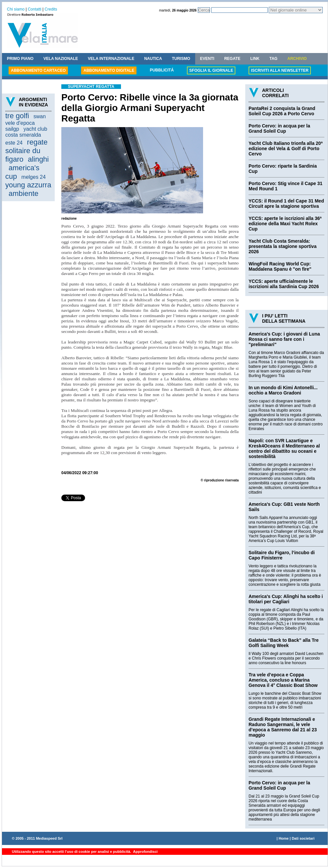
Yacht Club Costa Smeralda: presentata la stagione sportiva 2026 (283, 246)
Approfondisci (145, 852)
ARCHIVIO (297, 59)
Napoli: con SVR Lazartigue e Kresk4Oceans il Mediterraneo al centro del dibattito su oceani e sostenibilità (284, 448)
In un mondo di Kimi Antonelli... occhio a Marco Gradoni (283, 390)
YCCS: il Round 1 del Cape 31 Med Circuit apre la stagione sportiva (286, 203)
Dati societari (303, 838)
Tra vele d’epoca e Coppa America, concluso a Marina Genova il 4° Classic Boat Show (283, 680)
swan (40, 116)
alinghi (38, 159)
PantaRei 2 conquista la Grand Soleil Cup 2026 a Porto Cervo (282, 111)
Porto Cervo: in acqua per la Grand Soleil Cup (279, 128)
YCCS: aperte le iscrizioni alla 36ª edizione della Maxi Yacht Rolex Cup (285, 224)
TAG (273, 59)
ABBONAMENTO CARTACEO (38, 70)
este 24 (14, 143)
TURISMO (181, 59)
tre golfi (17, 116)
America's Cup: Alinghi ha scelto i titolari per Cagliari (286, 599)
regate (37, 142)
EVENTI (207, 59)
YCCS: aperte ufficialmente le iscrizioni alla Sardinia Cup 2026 (284, 284)
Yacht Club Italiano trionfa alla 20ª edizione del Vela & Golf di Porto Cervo (286, 149)
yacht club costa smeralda (26, 132)
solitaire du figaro (23, 155)
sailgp (12, 129)
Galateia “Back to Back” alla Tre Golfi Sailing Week (283, 643)
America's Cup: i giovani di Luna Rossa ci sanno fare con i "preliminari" (284, 339)
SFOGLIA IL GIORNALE (211, 70)
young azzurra (28, 185)
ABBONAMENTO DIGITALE (109, 70)
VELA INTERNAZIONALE (111, 59)
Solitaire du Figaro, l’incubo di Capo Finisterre (282, 555)
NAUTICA (153, 59)
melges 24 (34, 177)
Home (284, 838)
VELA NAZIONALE (61, 59)
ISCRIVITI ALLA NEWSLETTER (280, 70)
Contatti (34, 9)
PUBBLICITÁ (162, 70)
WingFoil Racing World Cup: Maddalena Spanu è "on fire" (280, 266)
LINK (255, 59)
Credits (51, 9)
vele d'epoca (20, 123)
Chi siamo (16, 9)
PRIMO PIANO (20, 59)
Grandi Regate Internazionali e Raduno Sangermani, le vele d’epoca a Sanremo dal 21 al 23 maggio (283, 727)
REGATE (232, 59)
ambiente (24, 193)
